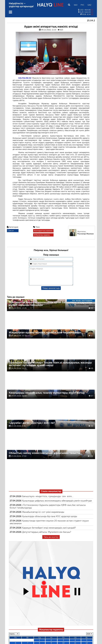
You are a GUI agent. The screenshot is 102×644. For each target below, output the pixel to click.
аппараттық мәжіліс (44, 231)
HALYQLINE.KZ (25, 78)
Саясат (11, 231)
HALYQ (50, 5)
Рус (82, 5)
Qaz (89, 5)
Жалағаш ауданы (43, 235)
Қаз (76, 5)
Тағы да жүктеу (51, 541)
